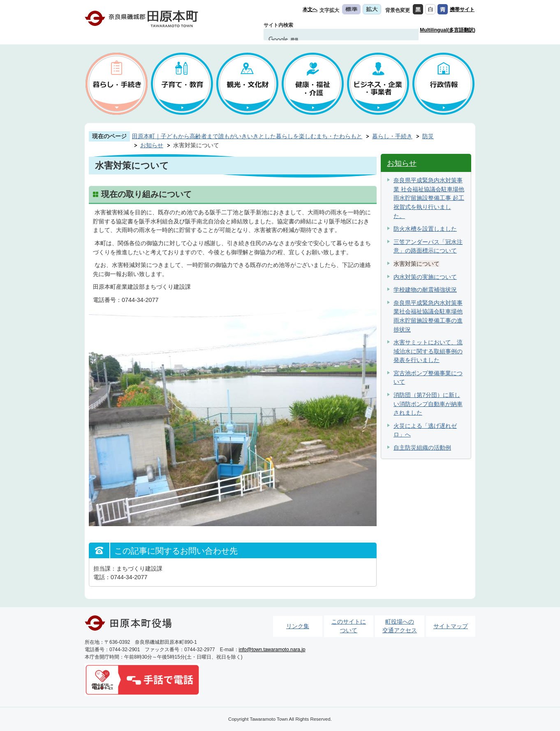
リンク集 (298, 626)
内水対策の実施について (425, 277)
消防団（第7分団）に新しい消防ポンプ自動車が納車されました (428, 404)
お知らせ (152, 145)
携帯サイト (462, 9)
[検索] (333, 39)
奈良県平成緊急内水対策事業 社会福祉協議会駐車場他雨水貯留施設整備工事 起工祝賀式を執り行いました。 (429, 198)
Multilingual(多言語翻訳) (448, 30)
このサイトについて (349, 626)
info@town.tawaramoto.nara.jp (272, 650)
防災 (428, 136)
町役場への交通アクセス (400, 626)
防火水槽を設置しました (425, 229)
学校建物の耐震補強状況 (425, 290)
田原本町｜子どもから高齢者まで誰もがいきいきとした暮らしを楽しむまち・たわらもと (247, 136)
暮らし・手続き (392, 136)
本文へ (310, 9)
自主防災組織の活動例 (422, 448)
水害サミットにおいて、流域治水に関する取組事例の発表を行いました (428, 351)
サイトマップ (451, 626)
